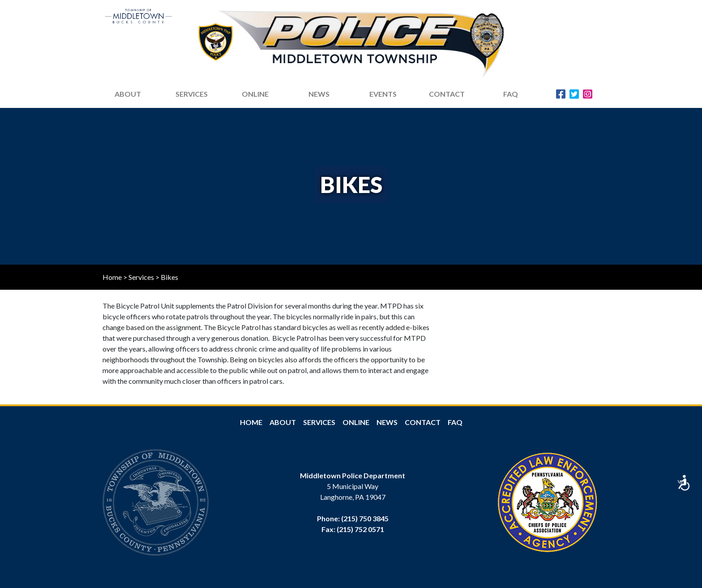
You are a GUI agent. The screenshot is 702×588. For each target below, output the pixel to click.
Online (356, 422)
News (387, 422)
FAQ (511, 94)
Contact (447, 94)
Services (192, 94)
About (283, 422)
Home (112, 277)
